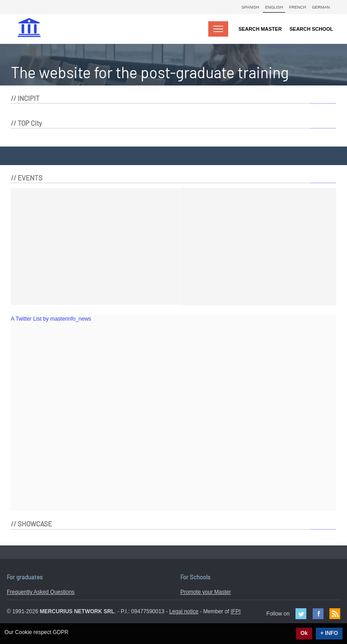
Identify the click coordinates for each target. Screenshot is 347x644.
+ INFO (329, 633)
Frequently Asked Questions (41, 592)
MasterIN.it (30, 29)
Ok (304, 633)
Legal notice (184, 611)
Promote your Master (206, 592)
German (321, 7)
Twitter (301, 614)
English (274, 7)
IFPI (236, 611)
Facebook (318, 614)
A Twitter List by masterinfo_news (51, 319)
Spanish (251, 7)
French (298, 7)
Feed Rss (335, 614)
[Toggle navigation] (218, 29)
